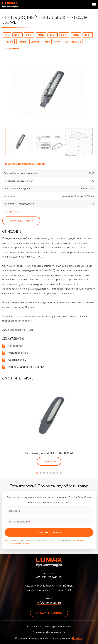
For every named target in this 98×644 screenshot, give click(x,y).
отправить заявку (49, 532)
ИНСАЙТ (77, 638)
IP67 (58, 42)
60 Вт (64, 35)
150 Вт (22, 42)
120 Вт (9, 42)
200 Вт (35, 42)
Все (7, 35)
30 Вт (18, 35)
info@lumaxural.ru (49, 603)
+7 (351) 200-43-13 (49, 577)
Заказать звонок (49, 613)
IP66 (47, 42)
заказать (49, 461)
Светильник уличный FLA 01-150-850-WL (49, 453)
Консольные (73, 42)
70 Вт (76, 35)
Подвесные (12, 48)
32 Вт (29, 35)
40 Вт (41, 35)
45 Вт (53, 35)
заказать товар (21, 221)
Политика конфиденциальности (49, 632)
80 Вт (88, 35)
